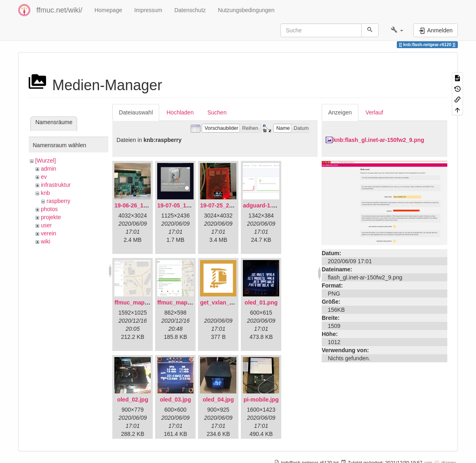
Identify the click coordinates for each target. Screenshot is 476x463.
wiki (45, 241)
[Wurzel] (45, 161)
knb (45, 193)
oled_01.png (261, 302)
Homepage (108, 10)
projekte (51, 217)
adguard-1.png (262, 205)
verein (48, 233)
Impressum (148, 10)
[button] (397, 30)
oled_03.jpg (176, 400)
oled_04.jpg (218, 400)
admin (48, 169)
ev (44, 177)
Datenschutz (190, 10)
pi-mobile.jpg (261, 400)
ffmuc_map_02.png (183, 302)
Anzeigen (340, 112)
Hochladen (180, 112)
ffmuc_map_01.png (140, 302)
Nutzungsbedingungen (246, 10)
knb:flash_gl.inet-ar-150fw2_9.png (379, 140)
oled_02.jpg (133, 400)
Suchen (217, 112)
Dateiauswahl (136, 112)
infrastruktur (56, 185)
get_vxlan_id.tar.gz (225, 302)
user (46, 225)
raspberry (58, 201)
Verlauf (375, 112)
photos (49, 209)
